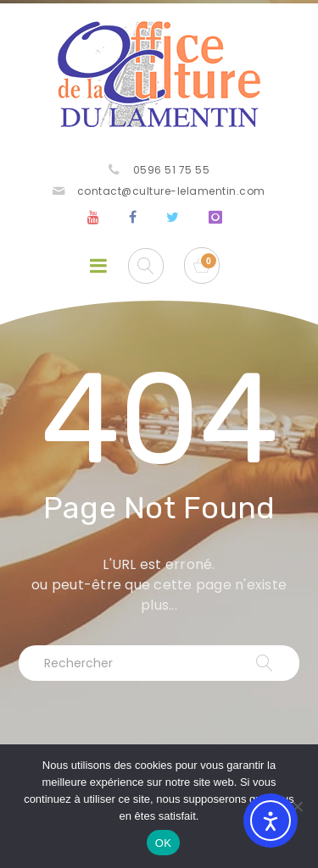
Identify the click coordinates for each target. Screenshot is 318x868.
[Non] (297, 806)
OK (163, 843)
